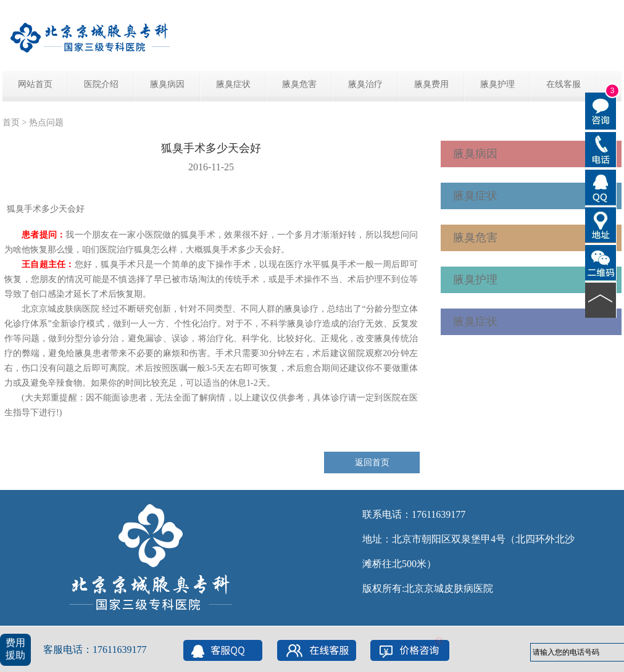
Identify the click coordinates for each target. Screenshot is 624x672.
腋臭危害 (299, 84)
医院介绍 (101, 84)
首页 (11, 122)
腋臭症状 (233, 84)
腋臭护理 (497, 84)
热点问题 (46, 122)
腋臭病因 (167, 84)
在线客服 (564, 84)
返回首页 (372, 463)
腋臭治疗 (365, 84)
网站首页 (35, 84)
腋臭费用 (431, 84)
